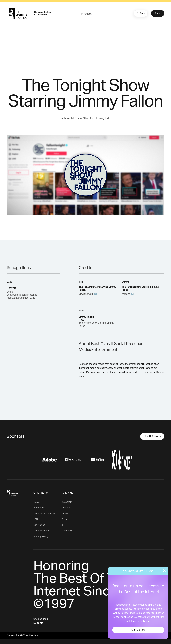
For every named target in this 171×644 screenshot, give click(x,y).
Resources (39, 508)
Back (140, 13)
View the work (86, 294)
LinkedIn (66, 508)
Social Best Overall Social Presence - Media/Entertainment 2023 (23, 295)
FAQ (36, 519)
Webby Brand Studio (44, 514)
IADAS (37, 502)
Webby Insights (41, 531)
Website (126, 294)
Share (158, 13)
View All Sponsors (152, 436)
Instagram (67, 502)
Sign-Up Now (138, 630)
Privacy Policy (41, 537)
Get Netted (39, 525)
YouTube (66, 519)
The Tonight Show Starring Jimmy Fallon (85, 119)
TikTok (65, 514)
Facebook (67, 531)
